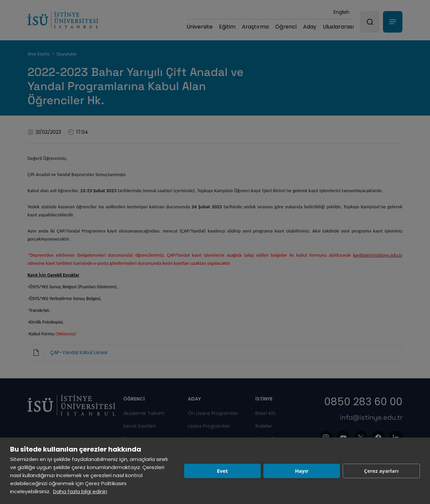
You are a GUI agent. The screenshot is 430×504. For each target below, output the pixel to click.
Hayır (302, 471)
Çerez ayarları (381, 471)
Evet (222, 471)
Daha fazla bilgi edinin (80, 491)
